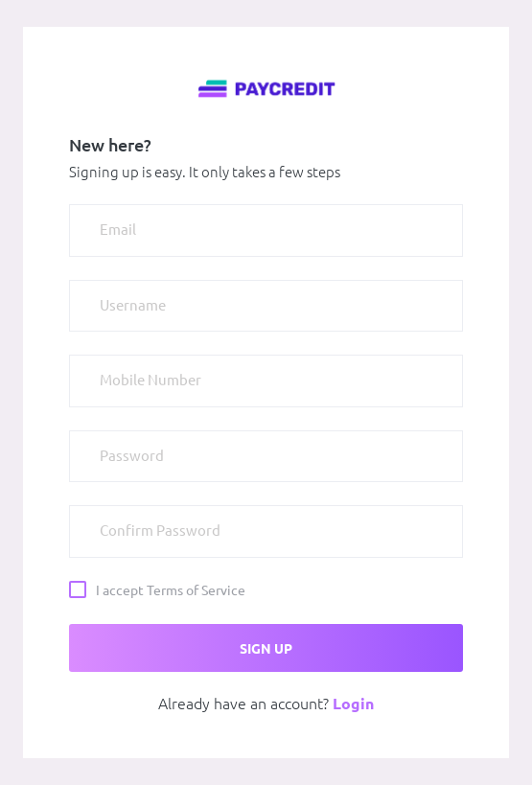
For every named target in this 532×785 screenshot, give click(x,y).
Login (353, 704)
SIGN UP (266, 649)
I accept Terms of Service (171, 589)
